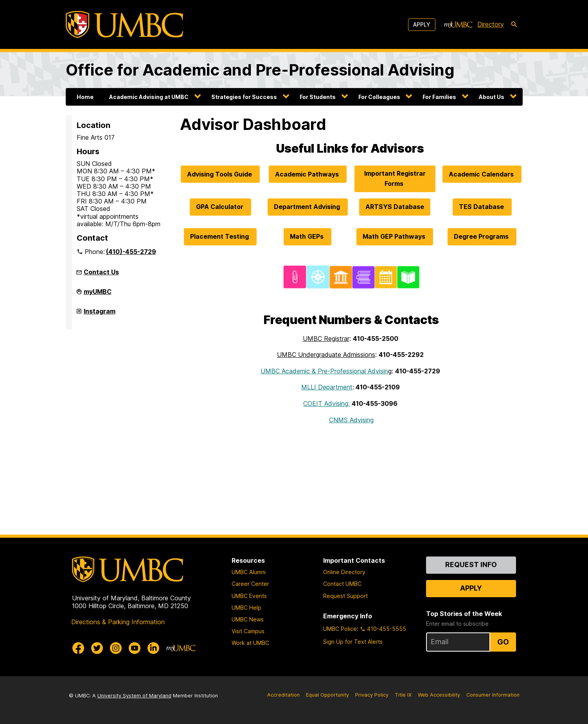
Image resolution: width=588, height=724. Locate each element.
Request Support (345, 596)
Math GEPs (307, 236)
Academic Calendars (482, 174)
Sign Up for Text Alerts (353, 642)
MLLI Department (327, 387)
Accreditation (283, 695)
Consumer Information (493, 695)
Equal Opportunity (327, 695)
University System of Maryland (134, 696)
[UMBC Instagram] (116, 648)
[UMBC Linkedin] (153, 648)
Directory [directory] (491, 24)
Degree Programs (482, 236)
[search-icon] (514, 25)
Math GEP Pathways (395, 236)
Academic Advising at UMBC (149, 97)
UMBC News (248, 619)
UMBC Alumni (249, 572)
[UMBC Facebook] (78, 648)
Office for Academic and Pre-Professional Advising (260, 70)
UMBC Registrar (326, 339)
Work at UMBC (250, 643)
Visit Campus (248, 631)
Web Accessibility (439, 695)
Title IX (403, 695)
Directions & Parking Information (118, 622)
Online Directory (344, 572)
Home (85, 97)
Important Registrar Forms (395, 178)
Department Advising (308, 207)
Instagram (100, 314)
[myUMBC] (458, 25)
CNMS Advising (351, 420)
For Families (439, 97)
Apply (422, 24)
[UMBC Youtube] (135, 648)
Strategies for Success (244, 97)
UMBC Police (340, 629)
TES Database (482, 207)
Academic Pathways (308, 174)
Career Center (250, 584)
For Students (318, 97)
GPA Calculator (220, 207)
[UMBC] (124, 24)
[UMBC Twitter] (97, 648)
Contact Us (101, 272)
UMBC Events (249, 596)
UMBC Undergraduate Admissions (326, 355)
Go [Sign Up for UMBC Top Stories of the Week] (503, 642)
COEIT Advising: (326, 403)
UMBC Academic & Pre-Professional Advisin (324, 371)
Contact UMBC (342, 584)
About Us (492, 97)
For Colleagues (379, 97)
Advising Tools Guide (220, 174)
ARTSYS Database (395, 207)
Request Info (471, 565)
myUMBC (98, 295)
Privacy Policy (372, 695)
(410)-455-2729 (131, 252)
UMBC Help (246, 608)
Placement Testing (220, 236)
